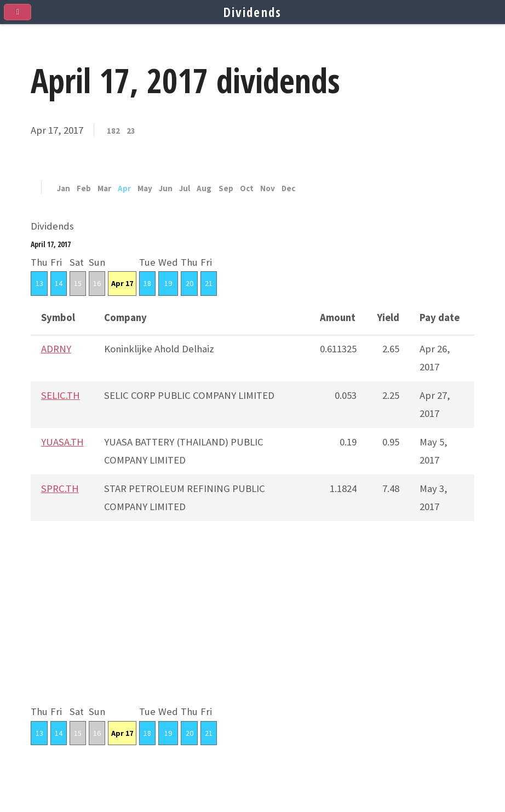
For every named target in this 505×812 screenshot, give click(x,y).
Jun (166, 189)
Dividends (253, 12)
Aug (204, 189)
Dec (288, 189)
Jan (64, 189)
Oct (247, 189)
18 (147, 283)
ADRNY (56, 349)
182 (113, 131)
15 (78, 283)
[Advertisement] (253, 626)
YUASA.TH (62, 442)
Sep (226, 189)
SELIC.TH (61, 395)
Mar (104, 189)
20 (190, 283)
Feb (84, 189)
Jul (185, 189)
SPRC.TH (60, 488)
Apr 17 (122, 283)
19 (168, 283)
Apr (124, 189)
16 (97, 283)
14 (59, 283)
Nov (268, 189)
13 (39, 283)
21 (209, 283)
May (145, 189)
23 (131, 131)
